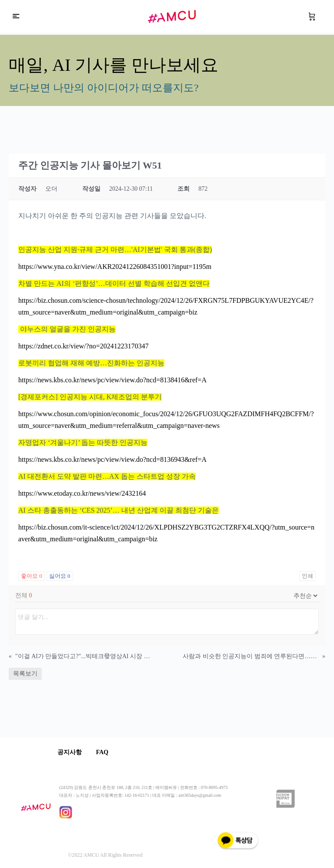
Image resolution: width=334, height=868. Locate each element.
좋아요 (32, 576)
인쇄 (307, 576)
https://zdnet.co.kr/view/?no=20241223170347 (83, 346)
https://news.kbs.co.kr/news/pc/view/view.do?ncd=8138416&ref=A (112, 380)
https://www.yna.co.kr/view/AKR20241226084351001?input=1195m (115, 267)
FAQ (107, 752)
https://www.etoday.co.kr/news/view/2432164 (82, 493)
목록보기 (25, 674)
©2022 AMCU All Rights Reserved (105, 855)
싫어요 (60, 576)
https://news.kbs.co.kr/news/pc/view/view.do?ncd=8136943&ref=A (112, 459)
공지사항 (71, 752)
